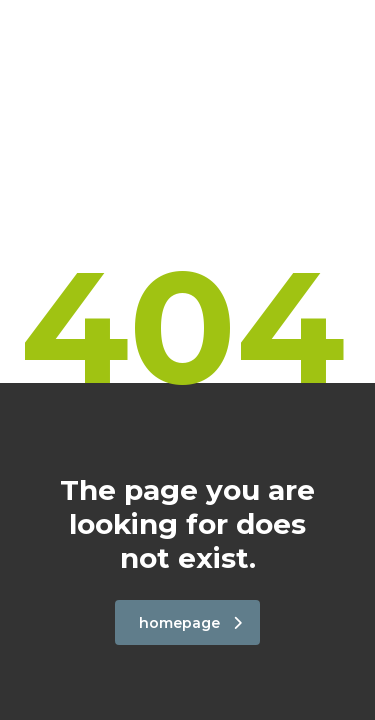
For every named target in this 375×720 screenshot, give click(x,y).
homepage (190, 623)
